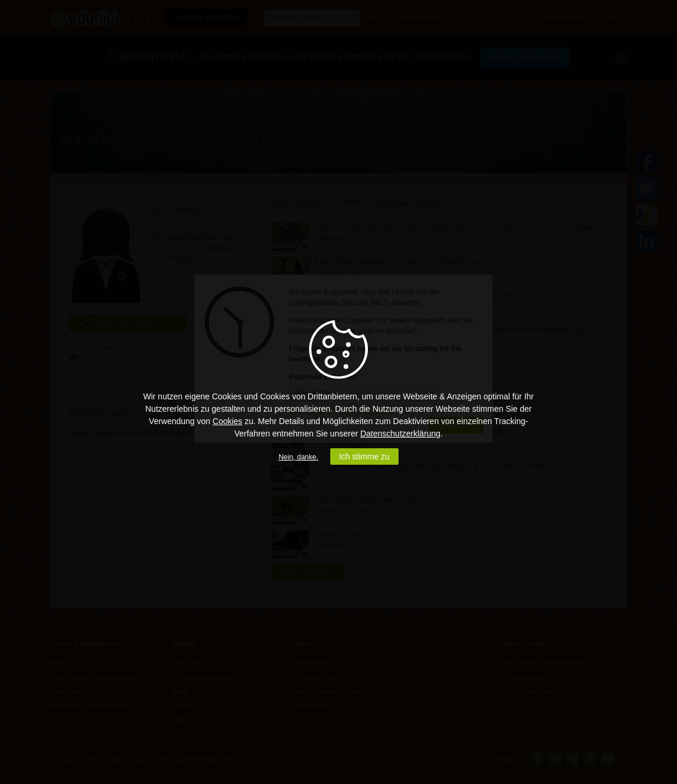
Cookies (228, 421)
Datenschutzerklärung (400, 434)
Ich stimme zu (364, 456)
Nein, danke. (298, 457)
